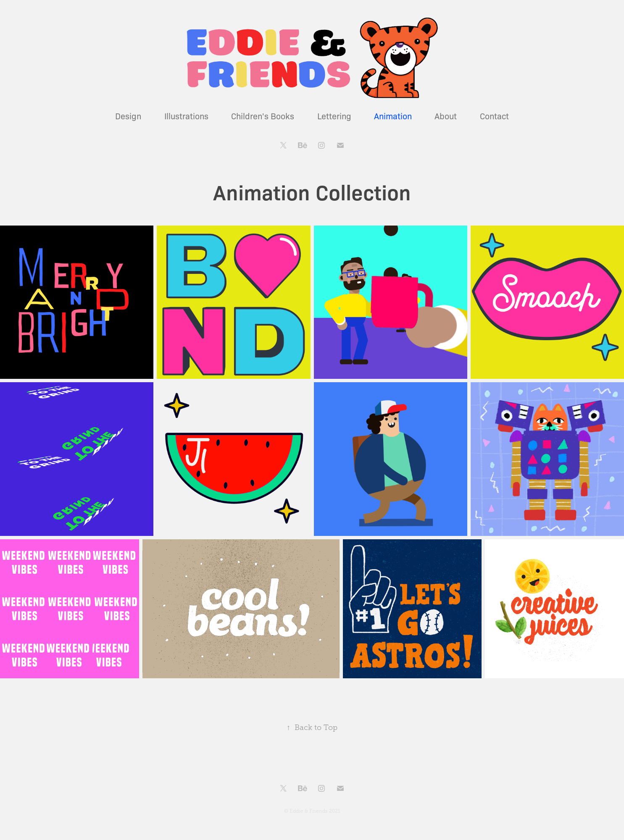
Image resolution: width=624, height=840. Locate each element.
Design (128, 116)
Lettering (334, 116)
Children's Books (263, 116)
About (446, 116)
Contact (494, 116)
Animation (393, 116)
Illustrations (186, 116)
